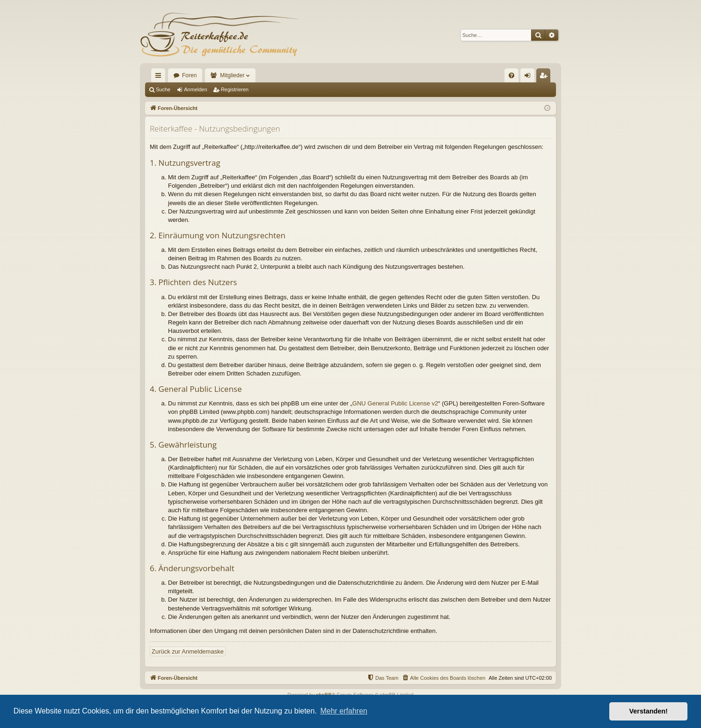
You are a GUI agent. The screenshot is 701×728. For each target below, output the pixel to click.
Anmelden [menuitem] (529, 77)
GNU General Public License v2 (395, 403)
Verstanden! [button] (649, 711)
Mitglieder (232, 75)
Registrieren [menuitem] (545, 77)
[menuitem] (511, 75)
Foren (189, 75)
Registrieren (235, 89)
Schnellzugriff (160, 77)
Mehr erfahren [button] (344, 711)
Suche (163, 89)
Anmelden (196, 89)
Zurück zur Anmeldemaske (188, 651)
